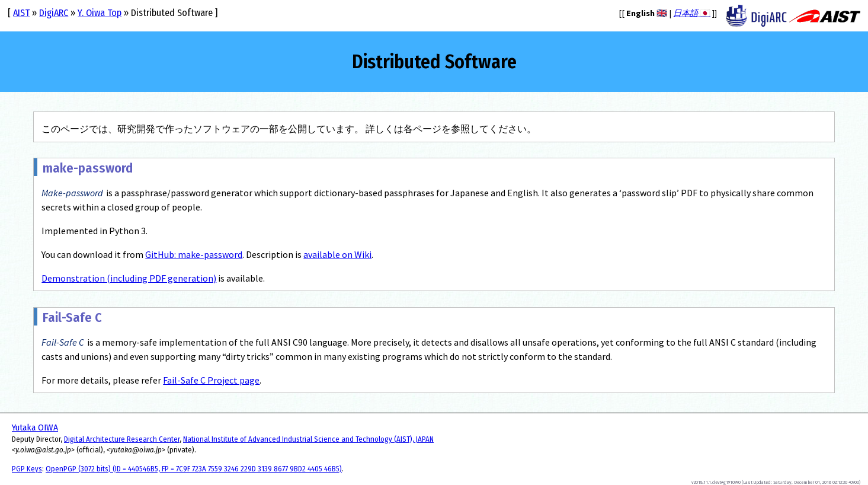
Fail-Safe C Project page (211, 380)
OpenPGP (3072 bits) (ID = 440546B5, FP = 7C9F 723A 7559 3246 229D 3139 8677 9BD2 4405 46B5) (194, 469)
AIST (21, 13)
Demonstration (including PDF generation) (129, 278)
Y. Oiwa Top (100, 13)
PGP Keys (27, 469)
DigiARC (54, 13)
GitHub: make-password (194, 254)
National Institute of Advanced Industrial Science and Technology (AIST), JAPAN (308, 439)
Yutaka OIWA (35, 427)
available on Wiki (337, 254)
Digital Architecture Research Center (122, 439)
